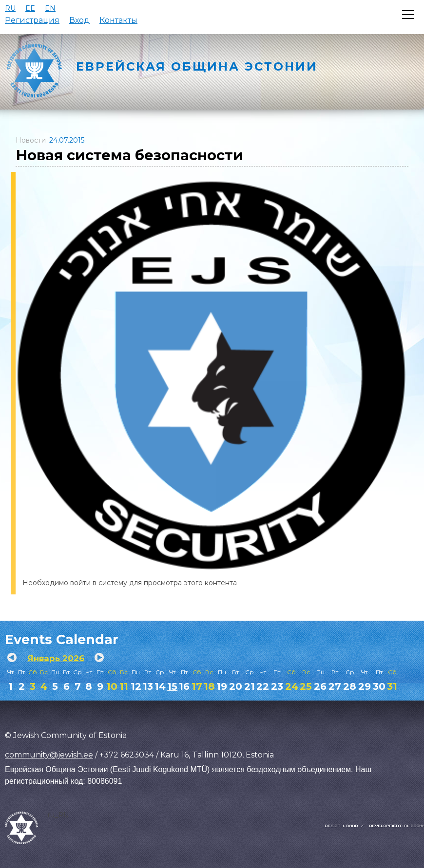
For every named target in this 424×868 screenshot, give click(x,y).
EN (50, 8)
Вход (79, 20)
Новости (31, 140)
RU (10, 8)
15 (172, 686)
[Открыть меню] (408, 15)
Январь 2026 (56, 658)
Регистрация (32, 20)
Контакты (118, 20)
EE (30, 8)
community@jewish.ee (49, 755)
